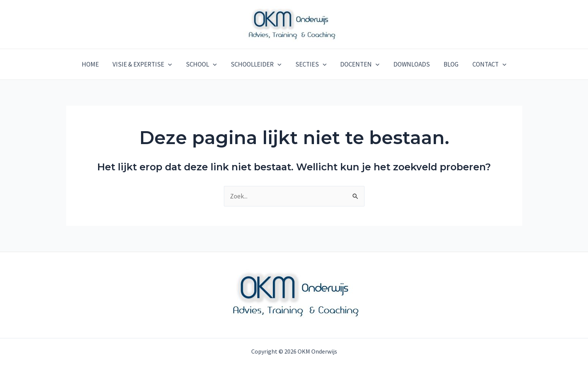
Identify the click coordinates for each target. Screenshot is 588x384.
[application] (171, 64)
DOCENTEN (359, 64)
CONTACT (486, 64)
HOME (94, 64)
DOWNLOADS (410, 64)
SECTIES (311, 64)
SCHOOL (203, 64)
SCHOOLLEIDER (257, 64)
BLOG (448, 64)
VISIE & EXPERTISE (145, 64)
